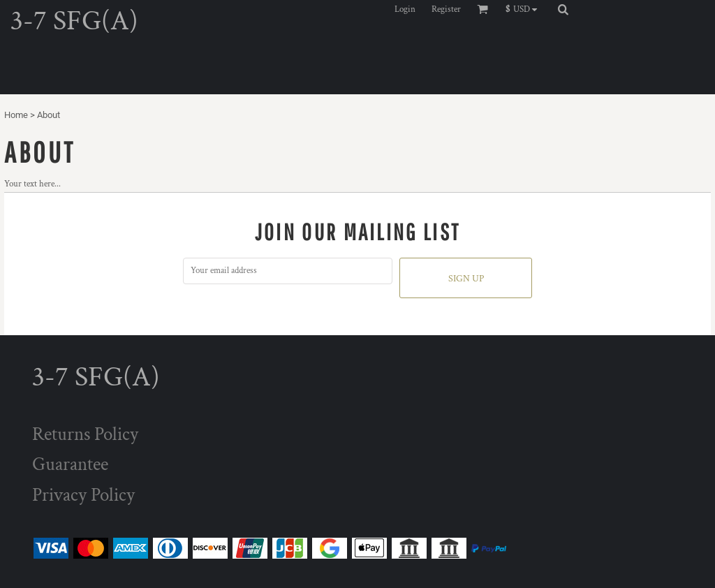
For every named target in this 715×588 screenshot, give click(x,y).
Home (16, 115)
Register (446, 9)
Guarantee (70, 464)
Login (405, 9)
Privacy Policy (83, 495)
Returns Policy (85, 434)
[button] (525, 9)
